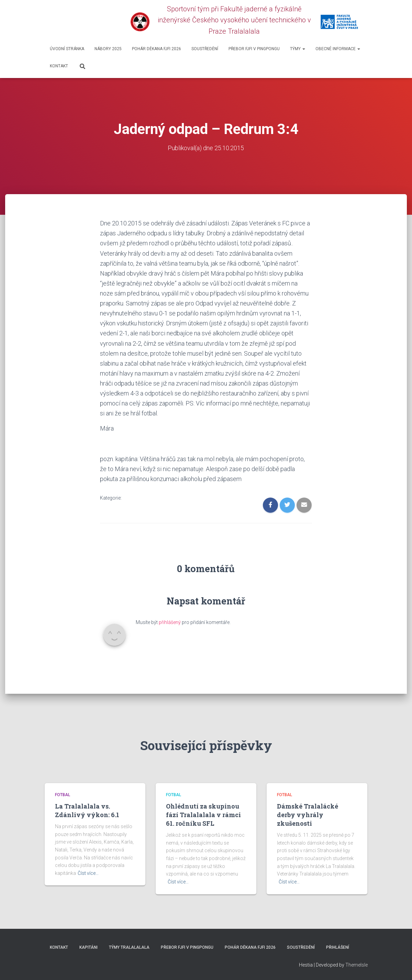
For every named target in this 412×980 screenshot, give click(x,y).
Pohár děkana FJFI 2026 (157, 49)
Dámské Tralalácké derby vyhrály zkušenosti (308, 814)
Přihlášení (338, 947)
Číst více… (88, 873)
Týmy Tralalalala (129, 947)
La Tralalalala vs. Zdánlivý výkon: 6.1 (87, 810)
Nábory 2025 (108, 49)
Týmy (298, 49)
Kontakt (59, 66)
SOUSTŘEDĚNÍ (205, 49)
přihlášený (170, 622)
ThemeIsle (357, 965)
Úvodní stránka (67, 49)
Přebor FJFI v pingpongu (254, 49)
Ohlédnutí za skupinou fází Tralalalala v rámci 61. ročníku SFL (203, 814)
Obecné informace (338, 49)
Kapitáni (88, 947)
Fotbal (63, 795)
